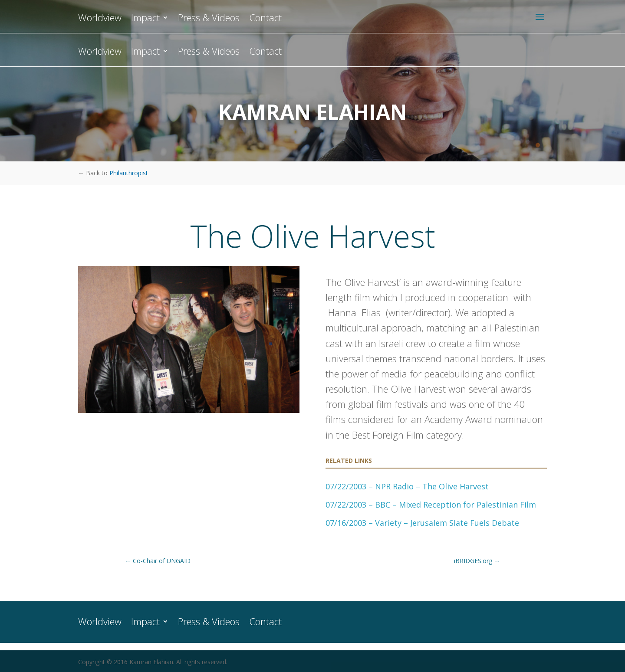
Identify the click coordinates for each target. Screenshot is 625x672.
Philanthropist (129, 173)
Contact (265, 52)
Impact (145, 52)
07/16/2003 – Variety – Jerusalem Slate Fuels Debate (422, 523)
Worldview (100, 52)
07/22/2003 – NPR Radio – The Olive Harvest (407, 486)
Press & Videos (209, 52)
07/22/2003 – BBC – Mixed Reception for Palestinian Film (431, 505)
